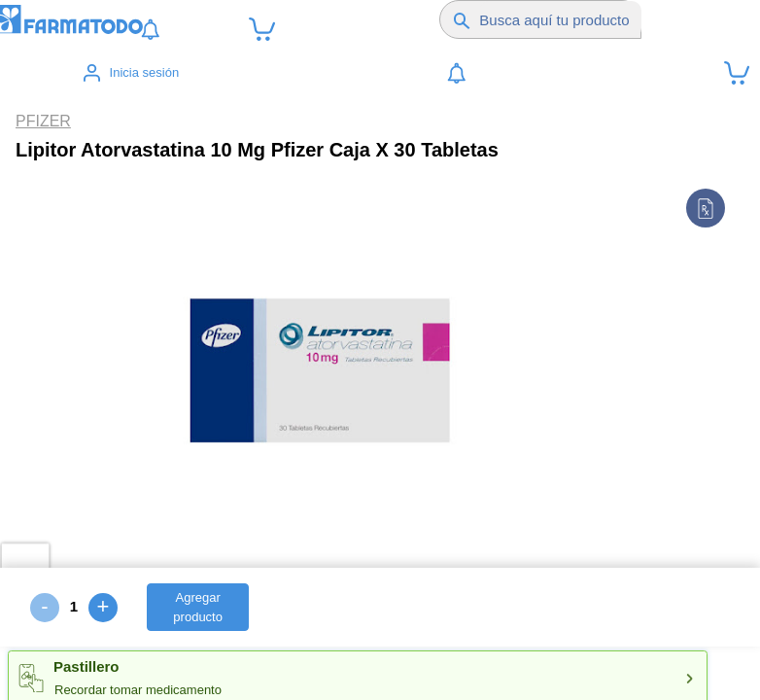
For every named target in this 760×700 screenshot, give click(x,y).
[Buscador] (560, 19)
